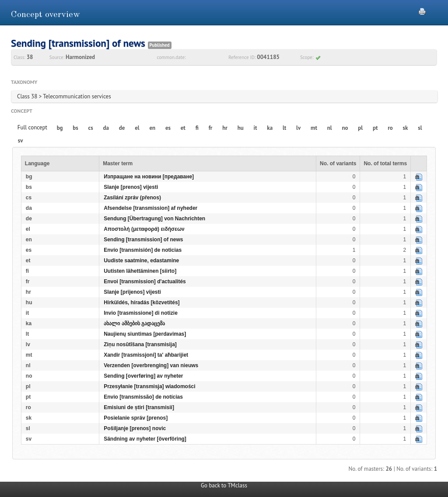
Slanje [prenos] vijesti (131, 187)
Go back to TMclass (224, 485)
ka (270, 128)
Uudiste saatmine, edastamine (141, 261)
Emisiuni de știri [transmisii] (139, 407)
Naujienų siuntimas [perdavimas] (145, 334)
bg (60, 128)
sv (21, 141)
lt (284, 128)
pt (375, 128)
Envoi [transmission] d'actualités (145, 282)
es (168, 128)
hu (241, 128)
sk (406, 128)
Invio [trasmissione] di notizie (141, 313)
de (122, 128)
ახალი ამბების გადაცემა (134, 323)
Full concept (32, 127)
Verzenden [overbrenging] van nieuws (151, 365)
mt (314, 128)
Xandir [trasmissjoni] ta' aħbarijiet (146, 355)
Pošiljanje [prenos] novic (135, 428)
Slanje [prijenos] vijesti (132, 292)
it (255, 128)
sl (420, 128)
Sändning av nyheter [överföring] (145, 439)
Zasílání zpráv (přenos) (132, 198)
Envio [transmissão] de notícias (143, 397)
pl (360, 128)
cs (91, 128)
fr (211, 128)
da (106, 128)
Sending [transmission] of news (143, 240)
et (183, 128)
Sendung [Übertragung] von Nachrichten (154, 219)
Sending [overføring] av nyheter (143, 376)
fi (197, 128)
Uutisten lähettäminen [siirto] (140, 271)
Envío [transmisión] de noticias (143, 250)
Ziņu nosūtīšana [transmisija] (140, 344)
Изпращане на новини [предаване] (149, 177)
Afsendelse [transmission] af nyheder (150, 208)
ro (390, 128)
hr (225, 128)
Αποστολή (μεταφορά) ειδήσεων (144, 229)
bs (75, 128)
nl (330, 128)
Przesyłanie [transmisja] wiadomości (149, 386)
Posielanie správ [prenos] (136, 418)
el (137, 128)
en (152, 128)
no (345, 128)
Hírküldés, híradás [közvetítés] (142, 302)
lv (298, 128)
